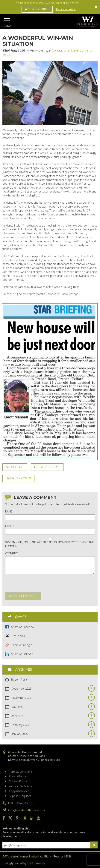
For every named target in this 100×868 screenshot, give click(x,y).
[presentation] (34, 585)
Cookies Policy (18, 781)
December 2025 (49, 689)
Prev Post (47, 467)
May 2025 (49, 707)
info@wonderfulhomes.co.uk (26, 810)
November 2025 (49, 698)
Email (10, 526)
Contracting (60, 50)
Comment (12, 553)
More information (66, 9)
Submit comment (23, 596)
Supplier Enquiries (20, 796)
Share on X (18, 636)
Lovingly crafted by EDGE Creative (24, 863)
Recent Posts (19, 679)
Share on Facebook (23, 627)
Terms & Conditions (21, 772)
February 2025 (49, 725)
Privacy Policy (17, 776)
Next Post (15, 467)
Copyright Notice (19, 791)
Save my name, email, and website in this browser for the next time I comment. (50, 544)
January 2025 (49, 734)
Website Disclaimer (21, 786)
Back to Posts (18, 478)
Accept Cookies (37, 9)
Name (9, 511)
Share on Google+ (22, 645)
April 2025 (49, 716)
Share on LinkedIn (22, 654)
